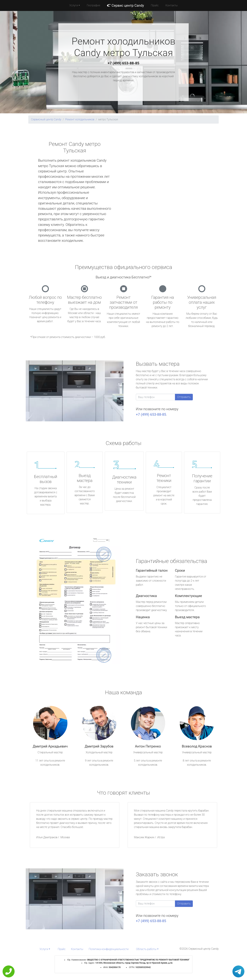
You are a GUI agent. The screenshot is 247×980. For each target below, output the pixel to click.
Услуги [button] (74, 5)
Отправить (184, 397)
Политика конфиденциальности (109, 949)
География (93, 5)
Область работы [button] (146, 949)
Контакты (172, 5)
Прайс (155, 5)
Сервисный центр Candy (46, 119)
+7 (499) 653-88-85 (123, 63)
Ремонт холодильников (80, 119)
